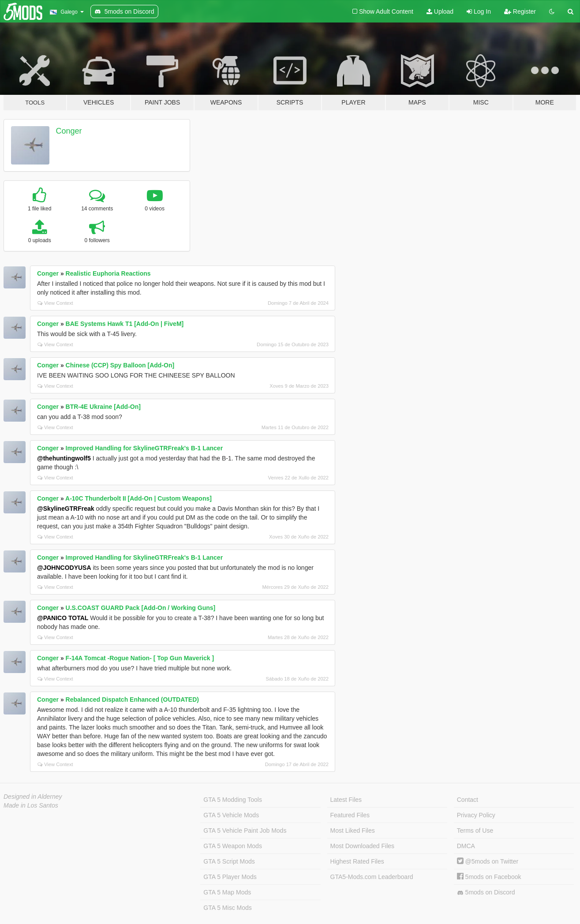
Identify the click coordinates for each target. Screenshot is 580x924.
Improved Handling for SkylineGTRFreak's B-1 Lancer (144, 448)
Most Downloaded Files (363, 846)
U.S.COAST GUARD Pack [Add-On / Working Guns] (141, 608)
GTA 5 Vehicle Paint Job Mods (245, 830)
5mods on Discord (486, 892)
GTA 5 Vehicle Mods (231, 815)
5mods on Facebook (489, 877)
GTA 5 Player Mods (230, 877)
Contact (468, 800)
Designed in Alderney (33, 797)
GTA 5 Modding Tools (233, 800)
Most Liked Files (353, 830)
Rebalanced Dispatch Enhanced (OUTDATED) (132, 700)
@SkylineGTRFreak (66, 509)
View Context (55, 303)
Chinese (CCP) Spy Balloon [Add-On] (120, 365)
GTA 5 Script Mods (229, 861)
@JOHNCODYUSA (64, 568)
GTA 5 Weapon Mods (233, 846)
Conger (69, 131)
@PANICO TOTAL (63, 618)
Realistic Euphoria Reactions (108, 273)
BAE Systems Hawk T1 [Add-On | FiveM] (125, 324)
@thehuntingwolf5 (64, 458)
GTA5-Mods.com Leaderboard (372, 877)
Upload (440, 11)
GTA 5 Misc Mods (227, 908)
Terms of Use (475, 830)
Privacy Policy (476, 815)
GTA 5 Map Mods (227, 892)
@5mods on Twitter (488, 861)
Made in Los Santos (31, 805)
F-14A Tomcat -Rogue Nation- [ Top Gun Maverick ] (140, 658)
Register (520, 11)
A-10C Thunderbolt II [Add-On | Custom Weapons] (138, 498)
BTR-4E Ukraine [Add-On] (103, 407)
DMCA (466, 846)
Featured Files (350, 815)
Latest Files (346, 800)
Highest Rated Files (357, 861)
